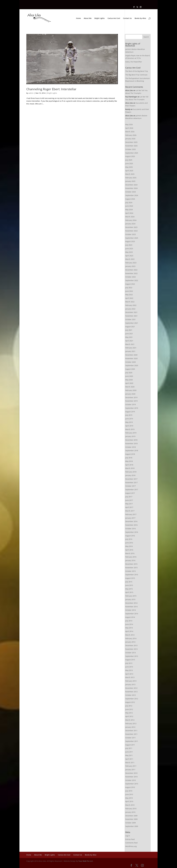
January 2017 (130, 518)
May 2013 (129, 670)
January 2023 (130, 266)
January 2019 (130, 436)
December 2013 (131, 645)
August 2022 (130, 284)
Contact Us (127, 18)
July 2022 (129, 288)
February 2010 (131, 809)
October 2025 (131, 149)
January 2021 (130, 351)
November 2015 (131, 568)
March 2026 (130, 132)
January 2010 (130, 812)
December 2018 (131, 440)
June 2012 (129, 709)
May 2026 (129, 124)
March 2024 (130, 217)
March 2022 (130, 302)
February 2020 (131, 390)
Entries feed (130, 839)
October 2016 (131, 529)
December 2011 (131, 731)
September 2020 (132, 365)
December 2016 (131, 521)
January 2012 (130, 727)
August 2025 (130, 156)
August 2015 (130, 578)
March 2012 (130, 720)
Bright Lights (100, 18)
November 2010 (131, 777)
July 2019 (129, 415)
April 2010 (129, 801)
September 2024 (132, 195)
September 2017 (132, 490)
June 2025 (129, 163)
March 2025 (130, 174)
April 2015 (129, 592)
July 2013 (129, 663)
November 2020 (131, 358)
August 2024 (130, 199)
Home (78, 18)
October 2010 (131, 780)
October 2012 (131, 695)
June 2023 (129, 249)
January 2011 (130, 770)
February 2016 (131, 557)
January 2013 (130, 684)
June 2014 (129, 624)
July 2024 (129, 202)
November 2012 (131, 692)
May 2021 (129, 337)
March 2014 (130, 635)
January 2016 (130, 560)
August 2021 (130, 327)
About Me (88, 18)
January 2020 (130, 394)
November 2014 (131, 607)
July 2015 (129, 582)
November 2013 (131, 649)
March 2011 (130, 763)
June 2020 (129, 376)
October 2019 (131, 404)
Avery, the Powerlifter (134, 62)
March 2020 (130, 387)
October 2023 (131, 234)
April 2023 (129, 256)
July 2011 (129, 748)
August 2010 (130, 787)
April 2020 (129, 383)
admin (31, 93)
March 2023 (130, 259)
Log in (128, 836)
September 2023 (132, 238)
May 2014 (129, 628)
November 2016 (131, 525)
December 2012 (131, 688)
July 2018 (129, 458)
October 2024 (131, 192)
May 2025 (129, 167)
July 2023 (129, 245)
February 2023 (131, 263)
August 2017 (130, 493)
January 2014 (130, 642)
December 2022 (131, 270)
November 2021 (131, 316)
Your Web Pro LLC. (86, 861)
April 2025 (129, 171)
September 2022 (132, 280)
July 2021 (129, 330)
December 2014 (131, 603)
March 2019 (130, 429)
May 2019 (129, 422)
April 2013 (129, 674)
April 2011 (129, 759)
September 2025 (132, 153)
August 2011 (130, 745)
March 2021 (130, 344)
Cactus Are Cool (114, 18)
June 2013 (129, 667)
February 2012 (131, 724)
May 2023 (129, 252)
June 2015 (129, 585)
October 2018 (131, 447)
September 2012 (132, 699)
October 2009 (131, 823)
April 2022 (129, 298)
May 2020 (129, 380)
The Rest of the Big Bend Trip (137, 71)
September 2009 (132, 826)
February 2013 (131, 681)
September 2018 (132, 451)
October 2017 (131, 486)
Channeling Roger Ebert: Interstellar (51, 89)
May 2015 (129, 589)
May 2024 (129, 210)
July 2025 (129, 160)
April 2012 (129, 716)
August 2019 (130, 412)
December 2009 (131, 816)
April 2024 (129, 213)
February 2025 (131, 178)
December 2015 (131, 564)
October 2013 (131, 653)
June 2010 (129, 794)
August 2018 (130, 454)
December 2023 (131, 227)
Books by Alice (140, 18)
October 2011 (131, 738)
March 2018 (130, 468)
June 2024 (129, 206)
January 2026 (130, 139)
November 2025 (131, 146)
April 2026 (129, 128)
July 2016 (129, 539)
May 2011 (129, 755)
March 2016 (130, 553)
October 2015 (131, 571)
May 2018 (129, 461)
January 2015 (130, 599)
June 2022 (129, 291)
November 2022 (131, 273)
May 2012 (129, 713)
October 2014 (131, 610)
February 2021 (131, 348)
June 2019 (129, 419)
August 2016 (130, 536)
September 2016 (132, 532)
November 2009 (131, 819)
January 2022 (130, 309)
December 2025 (131, 142)
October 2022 (131, 277)
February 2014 (131, 638)
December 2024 (131, 185)
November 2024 (131, 188)
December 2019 (131, 397)
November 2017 (131, 483)
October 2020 (131, 362)
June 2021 (129, 334)
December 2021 (131, 312)
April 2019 (129, 426)
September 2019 (132, 408)
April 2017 (129, 507)
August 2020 (130, 369)
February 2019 (131, 433)
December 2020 (131, 355)
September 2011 (132, 741)
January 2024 (130, 224)
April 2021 (129, 341)
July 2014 (129, 621)
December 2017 (131, 479)
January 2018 (130, 475)
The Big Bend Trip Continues (136, 75)
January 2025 (130, 181)
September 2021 (132, 323)
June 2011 (129, 752)
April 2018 (129, 465)
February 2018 (131, 472)
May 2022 (129, 295)
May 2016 (129, 546)
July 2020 (129, 373)
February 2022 (131, 305)
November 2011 (131, 734)
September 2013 (132, 656)
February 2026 (131, 135)
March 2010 (130, 805)
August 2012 (130, 702)
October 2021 (131, 319)
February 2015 (131, 596)
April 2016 (129, 550)
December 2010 (131, 773)
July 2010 (129, 791)
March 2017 (130, 511)
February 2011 (131, 766)
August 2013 (130, 660)
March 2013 (130, 677)
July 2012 (129, 706)
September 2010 (132, 784)
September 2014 (132, 614)
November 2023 (131, 231)
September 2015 (132, 575)
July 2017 (129, 497)
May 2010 (129, 798)
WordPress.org (131, 846)
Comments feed (131, 843)
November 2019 (131, 401)
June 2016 (129, 543)
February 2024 (131, 220)
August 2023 (130, 241)
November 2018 (131, 443)
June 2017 (129, 500)
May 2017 (129, 504)
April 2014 (129, 631)
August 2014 (130, 617)
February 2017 (131, 514)
